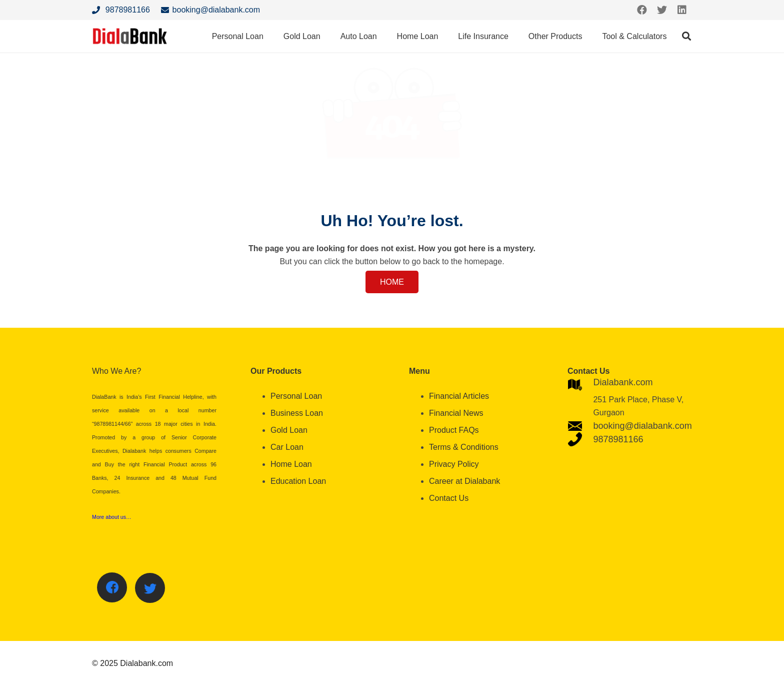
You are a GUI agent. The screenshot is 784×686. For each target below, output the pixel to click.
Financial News (456, 413)
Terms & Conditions (464, 447)
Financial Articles (459, 396)
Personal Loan (296, 396)
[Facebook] (642, 10)
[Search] (686, 36)
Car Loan (287, 447)
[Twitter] (662, 10)
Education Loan (298, 481)
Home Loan (291, 464)
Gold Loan (289, 430)
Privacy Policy (454, 464)
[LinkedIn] (682, 10)
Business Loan (297, 413)
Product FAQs (454, 430)
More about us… (112, 517)
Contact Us (449, 498)
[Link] (130, 36)
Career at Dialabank (464, 481)
